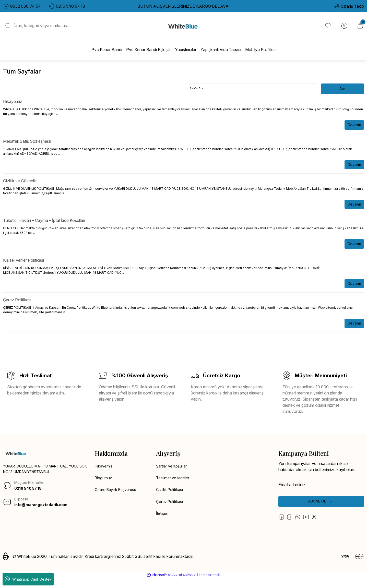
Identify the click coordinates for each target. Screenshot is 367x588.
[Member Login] (344, 28)
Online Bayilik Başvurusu (117, 499)
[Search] (55, 28)
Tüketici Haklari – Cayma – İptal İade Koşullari (44, 227)
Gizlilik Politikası (170, 499)
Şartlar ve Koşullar (173, 474)
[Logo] (183, 28)
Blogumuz (104, 487)
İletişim (162, 523)
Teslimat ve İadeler (173, 487)
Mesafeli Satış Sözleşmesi (27, 147)
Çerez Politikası (17, 307)
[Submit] (321, 510)
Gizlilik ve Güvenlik (20, 187)
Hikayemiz (13, 107)
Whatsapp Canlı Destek (28, 579)
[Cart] (360, 28)
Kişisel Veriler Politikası (23, 267)
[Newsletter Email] (321, 493)
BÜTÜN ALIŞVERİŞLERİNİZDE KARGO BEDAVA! (183, 6)
